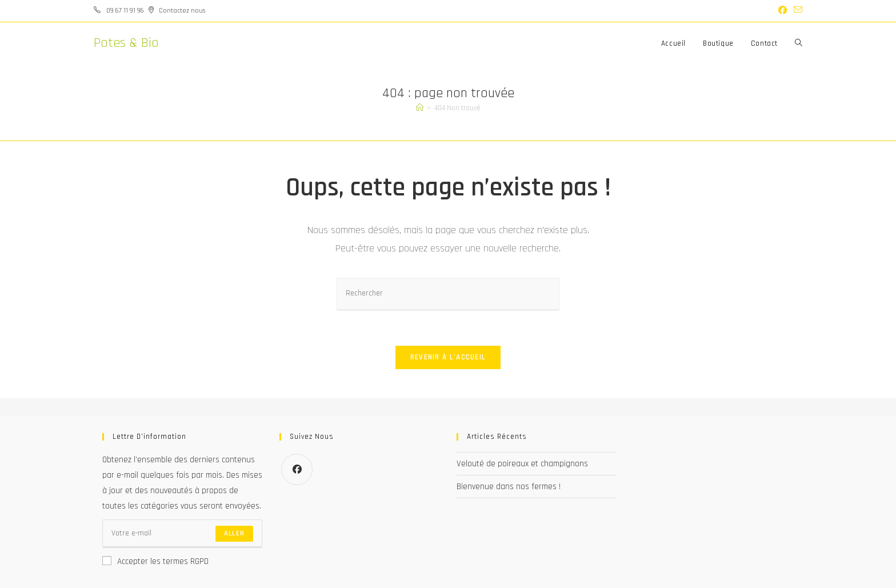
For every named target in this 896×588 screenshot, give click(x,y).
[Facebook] (297, 469)
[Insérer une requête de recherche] (448, 294)
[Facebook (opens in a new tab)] (783, 11)
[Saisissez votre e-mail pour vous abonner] (182, 534)
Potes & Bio (126, 43)
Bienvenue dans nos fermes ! (509, 487)
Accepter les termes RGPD (155, 561)
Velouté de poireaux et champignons (522, 464)
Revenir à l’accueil (448, 357)
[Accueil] (420, 108)
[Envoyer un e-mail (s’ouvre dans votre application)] (796, 11)
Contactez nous (182, 11)
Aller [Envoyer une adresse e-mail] (234, 533)
